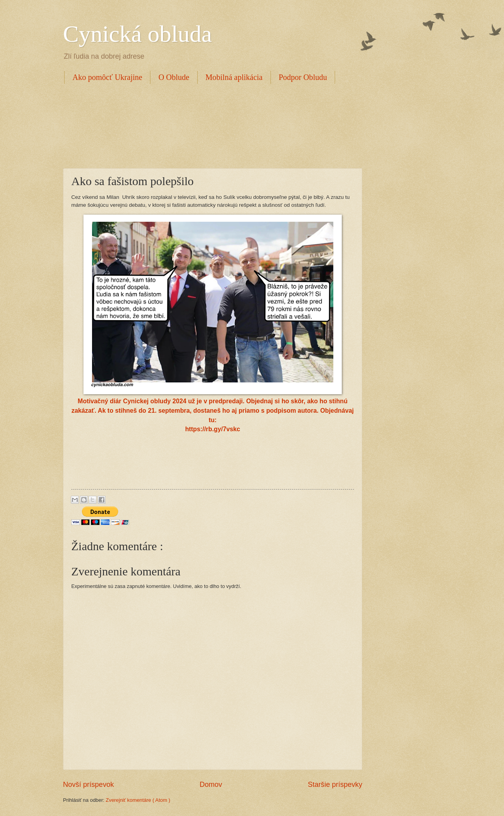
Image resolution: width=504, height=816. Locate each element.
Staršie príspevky (335, 784)
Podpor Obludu (303, 77)
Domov (211, 784)
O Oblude (174, 77)
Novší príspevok (88, 784)
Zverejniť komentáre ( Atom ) (138, 800)
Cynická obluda (137, 34)
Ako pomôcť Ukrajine (107, 77)
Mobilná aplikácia (234, 77)
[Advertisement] (206, 125)
